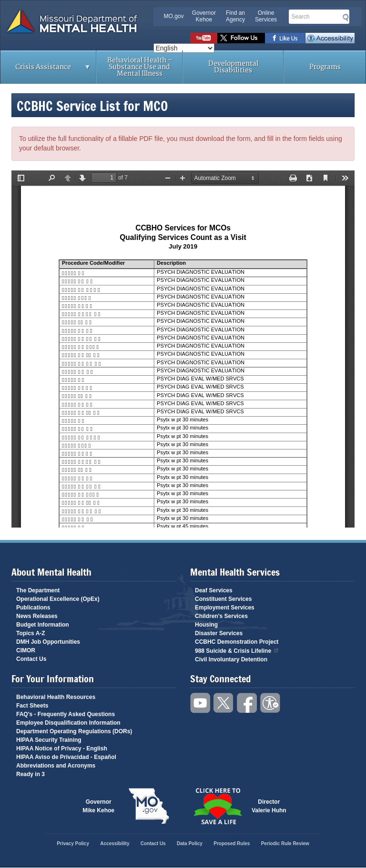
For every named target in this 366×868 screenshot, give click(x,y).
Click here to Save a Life (217, 806)
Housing (206, 625)
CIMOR (26, 650)
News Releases (37, 616)
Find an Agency (235, 16)
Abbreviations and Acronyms (56, 766)
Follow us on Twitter (241, 38)
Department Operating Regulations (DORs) (74, 731)
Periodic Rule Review (285, 843)
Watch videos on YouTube (204, 38)
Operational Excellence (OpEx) (58, 599)
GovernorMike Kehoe (98, 806)
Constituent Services (223, 599)
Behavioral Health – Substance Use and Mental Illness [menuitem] (140, 67)
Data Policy (190, 843)
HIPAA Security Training (49, 740)
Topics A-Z (31, 633)
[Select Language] (184, 48)
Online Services (266, 16)
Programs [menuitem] (325, 67)
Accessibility (330, 38)
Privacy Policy (73, 843)
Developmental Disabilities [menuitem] (233, 67)
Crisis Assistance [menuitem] (46, 70)
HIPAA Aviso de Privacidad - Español (66, 757)
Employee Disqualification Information (68, 723)
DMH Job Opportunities (48, 642)
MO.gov (174, 16)
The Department (38, 590)
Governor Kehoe (204, 16)
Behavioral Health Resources (56, 697)
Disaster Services (219, 633)
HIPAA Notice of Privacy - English (62, 748)
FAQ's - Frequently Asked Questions (66, 714)
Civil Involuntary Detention (231, 659)
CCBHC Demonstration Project (237, 642)
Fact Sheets (32, 706)
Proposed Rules (232, 843)
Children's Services (221, 616)
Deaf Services (214, 590)
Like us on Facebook (285, 38)
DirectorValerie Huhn (269, 806)
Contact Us (31, 659)
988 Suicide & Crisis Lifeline (237, 650)
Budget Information (43, 625)
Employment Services (225, 608)
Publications (33, 608)
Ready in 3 (30, 774)
